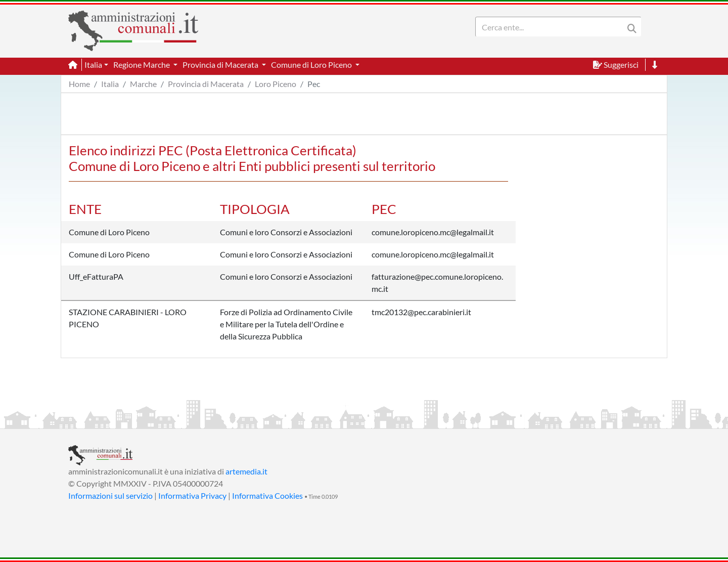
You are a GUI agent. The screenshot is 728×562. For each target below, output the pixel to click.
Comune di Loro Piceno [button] (312, 64)
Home (79, 84)
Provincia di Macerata (206, 84)
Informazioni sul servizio (110, 495)
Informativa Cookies (267, 495)
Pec (314, 84)
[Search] (552, 27)
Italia (110, 84)
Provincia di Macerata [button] (221, 64)
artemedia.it (246, 471)
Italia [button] (93, 64)
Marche (143, 84)
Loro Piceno (276, 84)
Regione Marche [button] (142, 64)
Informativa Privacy (192, 495)
